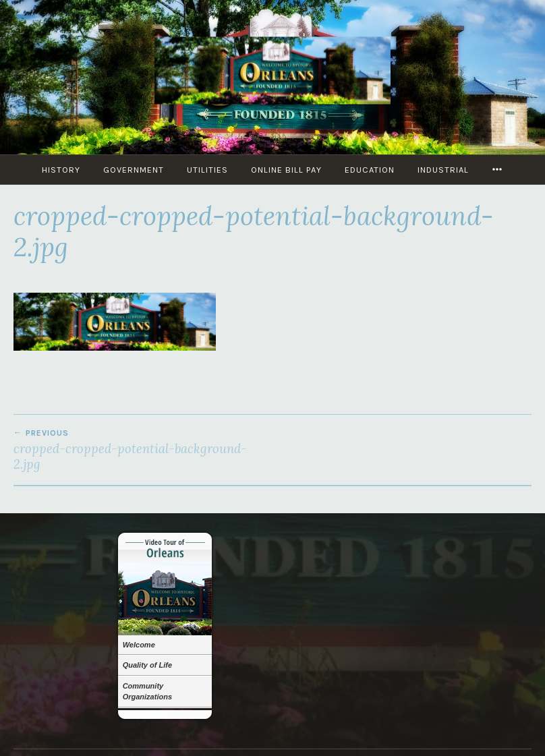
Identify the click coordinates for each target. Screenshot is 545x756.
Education (370, 170)
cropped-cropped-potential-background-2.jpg (143, 450)
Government (134, 170)
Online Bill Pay (286, 170)
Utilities (207, 170)
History (61, 170)
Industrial (443, 170)
